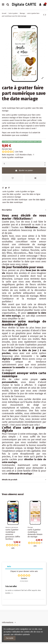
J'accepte (10, 638)
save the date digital (37, 200)
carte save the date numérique (15, 200)
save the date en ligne (31, 194)
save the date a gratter (12, 194)
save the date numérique (12, 202)
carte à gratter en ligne (25, 192)
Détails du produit (24, 480)
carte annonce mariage (12, 197)
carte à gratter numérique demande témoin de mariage (35, 533)
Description (24, 210)
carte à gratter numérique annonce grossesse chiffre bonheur (13, 534)
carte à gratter (8, 192)
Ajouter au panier (24, 170)
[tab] (24, 210)
